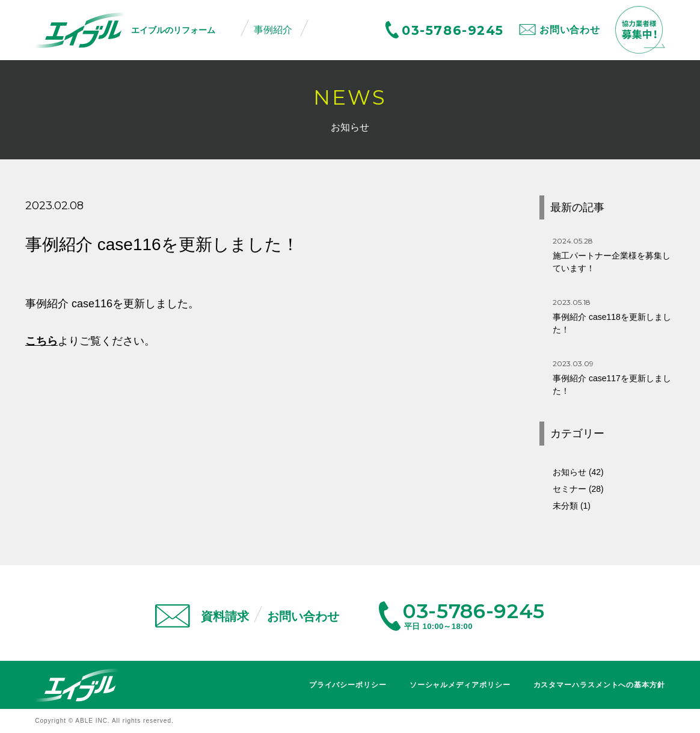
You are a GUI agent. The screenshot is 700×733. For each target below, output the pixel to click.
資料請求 (225, 616)
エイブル (77, 685)
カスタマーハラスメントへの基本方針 (599, 685)
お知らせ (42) (578, 472)
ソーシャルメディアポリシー (460, 685)
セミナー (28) (578, 489)
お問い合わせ (570, 30)
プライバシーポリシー (348, 685)
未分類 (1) (572, 506)
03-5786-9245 (453, 30)
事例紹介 (273, 30)
